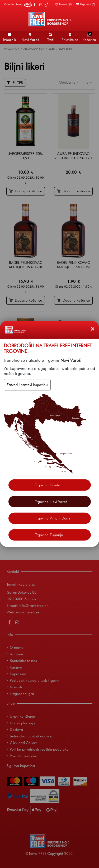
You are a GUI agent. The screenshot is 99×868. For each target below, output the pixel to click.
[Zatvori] (93, 329)
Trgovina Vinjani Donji (53, 518)
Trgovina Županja (49, 535)
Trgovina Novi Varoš (51, 502)
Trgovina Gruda (48, 485)
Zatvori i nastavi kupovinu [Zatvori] (27, 385)
